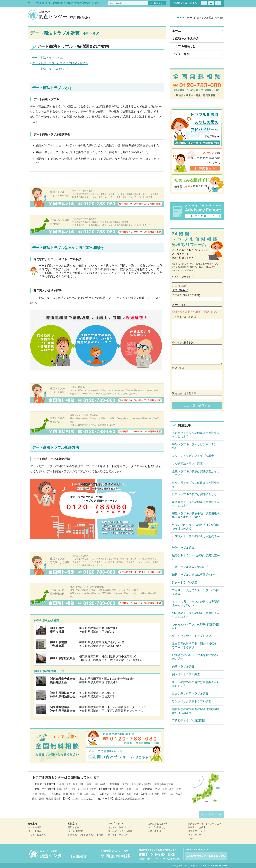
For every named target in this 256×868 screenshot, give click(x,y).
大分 (178, 794)
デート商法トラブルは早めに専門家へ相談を (60, 63)
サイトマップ (195, 835)
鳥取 (66, 794)
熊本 (35, 799)
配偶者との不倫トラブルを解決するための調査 (196, 657)
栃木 (164, 784)
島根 (72, 794)
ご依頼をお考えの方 (185, 38)
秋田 (82, 784)
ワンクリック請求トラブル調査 (192, 701)
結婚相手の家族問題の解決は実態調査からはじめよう (196, 711)
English (192, 839)
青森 (69, 784)
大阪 (158, 789)
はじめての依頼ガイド (119, 827)
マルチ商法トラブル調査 (187, 464)
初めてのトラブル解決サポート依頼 (86, 835)
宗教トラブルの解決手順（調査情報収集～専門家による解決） (196, 515)
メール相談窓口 (76, 831)
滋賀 (178, 789)
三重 (136, 789)
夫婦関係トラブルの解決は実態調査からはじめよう (196, 435)
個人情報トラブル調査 (186, 674)
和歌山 (43, 794)
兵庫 (35, 794)
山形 (96, 784)
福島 (103, 784)
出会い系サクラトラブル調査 (190, 693)
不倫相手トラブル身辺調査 (189, 720)
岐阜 (129, 789)
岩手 (75, 784)
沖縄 (58, 799)
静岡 (115, 789)
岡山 (79, 794)
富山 (80, 789)
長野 (66, 789)
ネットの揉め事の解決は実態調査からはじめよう (196, 684)
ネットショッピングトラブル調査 (193, 456)
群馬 (157, 784)
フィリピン (87, 799)
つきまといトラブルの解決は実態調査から (196, 626)
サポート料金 (35, 831)
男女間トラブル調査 (185, 582)
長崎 (164, 794)
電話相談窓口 (75, 827)
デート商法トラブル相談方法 (50, 69)
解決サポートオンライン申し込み (204, 824)
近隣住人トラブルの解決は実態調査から (196, 538)
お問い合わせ (155, 831)
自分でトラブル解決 (118, 835)
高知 (135, 794)
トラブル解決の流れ (38, 835)
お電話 (187, 270)
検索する (158, 3)
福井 (94, 789)
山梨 (73, 789)
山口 (93, 794)
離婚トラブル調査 (183, 548)
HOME (181, 18)
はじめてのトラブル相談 (120, 831)
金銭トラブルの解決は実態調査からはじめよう (196, 473)
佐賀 (171, 794)
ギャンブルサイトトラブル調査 (192, 636)
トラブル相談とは (184, 46)
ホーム (176, 31)
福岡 (157, 794)
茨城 (171, 784)
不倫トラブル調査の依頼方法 (190, 567)
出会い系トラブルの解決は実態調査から (196, 485)
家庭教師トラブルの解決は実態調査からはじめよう (196, 504)
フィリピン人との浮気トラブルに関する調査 (196, 592)
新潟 (59, 789)
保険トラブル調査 (183, 666)
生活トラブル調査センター (130, 799)
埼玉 (141, 784)
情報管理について (197, 831)
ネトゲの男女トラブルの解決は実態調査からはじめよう (196, 603)
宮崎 (41, 799)
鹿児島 (50, 799)
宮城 (89, 784)
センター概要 (181, 54)
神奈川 (149, 784)
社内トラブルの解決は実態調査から (194, 494)
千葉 (134, 784)
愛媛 (122, 794)
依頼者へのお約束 (197, 827)
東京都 (126, 784)
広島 (86, 794)
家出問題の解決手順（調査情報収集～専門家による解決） (196, 645)
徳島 (129, 794)
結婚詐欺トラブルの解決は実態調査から (196, 557)
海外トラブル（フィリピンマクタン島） (194, 446)
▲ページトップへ (212, 814)
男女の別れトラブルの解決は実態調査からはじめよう (196, 527)
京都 (165, 789)
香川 (115, 794)
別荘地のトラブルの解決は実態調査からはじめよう (196, 615)
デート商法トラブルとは (47, 58)
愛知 (122, 789)
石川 (87, 789)
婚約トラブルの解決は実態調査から (194, 575)
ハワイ (76, 799)
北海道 (60, 784)
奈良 (171, 789)
